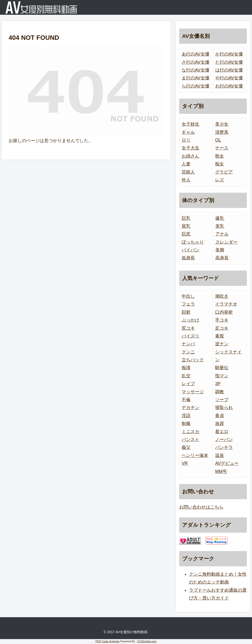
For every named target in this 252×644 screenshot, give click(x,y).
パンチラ (224, 447)
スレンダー (226, 242)
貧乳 (186, 226)
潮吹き (222, 296)
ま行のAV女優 (196, 78)
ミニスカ (190, 432)
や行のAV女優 (229, 78)
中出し (188, 296)
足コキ (222, 328)
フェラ (188, 304)
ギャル (188, 132)
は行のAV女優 (229, 70)
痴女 (220, 164)
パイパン (190, 250)
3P (218, 384)
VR (185, 463)
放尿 (220, 424)
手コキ (222, 320)
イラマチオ (226, 304)
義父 (186, 447)
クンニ (188, 352)
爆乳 (220, 218)
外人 (186, 180)
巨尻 (186, 234)
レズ (220, 180)
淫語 (186, 416)
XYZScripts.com (147, 641)
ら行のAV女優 (196, 86)
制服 (186, 424)
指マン (222, 376)
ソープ (222, 400)
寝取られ (224, 408)
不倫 (186, 400)
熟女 (220, 156)
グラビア (224, 172)
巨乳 (186, 218)
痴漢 (186, 368)
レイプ (188, 384)
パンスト (190, 439)
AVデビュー (227, 463)
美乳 (220, 226)
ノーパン (224, 439)
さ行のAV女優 (196, 62)
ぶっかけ (190, 320)
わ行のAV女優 (229, 86)
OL (218, 140)
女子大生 (190, 148)
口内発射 (224, 312)
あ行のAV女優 (196, 54)
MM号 (221, 471)
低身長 (188, 258)
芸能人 (188, 172)
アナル (222, 234)
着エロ (222, 432)
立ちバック (193, 360)
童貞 (220, 416)
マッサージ (193, 392)
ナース (222, 148)
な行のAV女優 (196, 70)
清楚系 (222, 132)
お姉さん (190, 156)
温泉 (220, 455)
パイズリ (190, 336)
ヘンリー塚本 (195, 455)
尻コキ (188, 328)
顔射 (186, 312)
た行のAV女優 (229, 62)
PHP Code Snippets (108, 641)
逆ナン (222, 344)
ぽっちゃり (193, 242)
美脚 (220, 250)
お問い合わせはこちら (201, 507)
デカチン (190, 408)
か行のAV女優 (229, 54)
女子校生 (190, 124)
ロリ (186, 140)
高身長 (222, 258)
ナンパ (188, 344)
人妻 (186, 164)
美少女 (222, 124)
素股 (220, 336)
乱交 (186, 376)
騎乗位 (222, 368)
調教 (220, 392)
